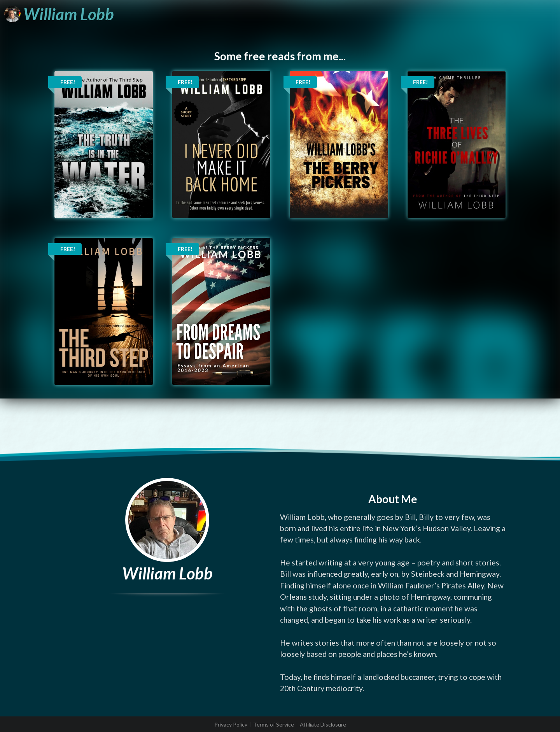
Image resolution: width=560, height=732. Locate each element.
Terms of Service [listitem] (274, 725)
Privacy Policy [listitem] (231, 725)
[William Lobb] (59, 14)
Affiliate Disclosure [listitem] (323, 725)
